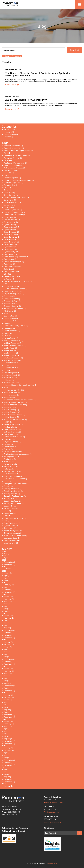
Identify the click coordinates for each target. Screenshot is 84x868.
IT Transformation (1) (13, 368)
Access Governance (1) (13, 146)
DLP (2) (7, 284)
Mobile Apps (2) (10, 407)
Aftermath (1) (10, 160)
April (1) (7, 558)
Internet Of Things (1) (13, 360)
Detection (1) (9, 279)
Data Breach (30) (11, 254)
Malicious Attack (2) (12, 375)
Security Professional (12, 56)
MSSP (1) (8, 422)
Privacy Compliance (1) (13, 452)
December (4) (9, 717)
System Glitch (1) (11, 526)
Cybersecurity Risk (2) (13, 252)
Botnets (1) (9, 175)
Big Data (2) (9, 173)
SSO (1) (7, 521)
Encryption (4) (10, 296)
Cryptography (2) (11, 222)
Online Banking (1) (11, 434)
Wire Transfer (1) (11, 543)
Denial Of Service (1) (12, 276)
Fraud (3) (8, 313)
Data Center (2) (10, 259)
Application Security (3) (13, 165)
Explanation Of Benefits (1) (15, 308)
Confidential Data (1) (12, 202)
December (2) (9, 744)
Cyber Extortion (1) (12, 234)
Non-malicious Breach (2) (14, 429)
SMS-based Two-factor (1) (15, 518)
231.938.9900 (14, 812)
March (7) (8, 700)
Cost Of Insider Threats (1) (15, 215)
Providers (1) (9, 137)
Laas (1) (7, 370)
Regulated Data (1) (12, 466)
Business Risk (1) (11, 185)
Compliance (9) (10, 200)
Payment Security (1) (12, 442)
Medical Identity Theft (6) (14, 390)
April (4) (7, 620)
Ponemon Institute (13, 799)
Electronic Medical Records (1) (16, 289)
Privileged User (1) (11, 456)
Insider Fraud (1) (10, 348)
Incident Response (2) (13, 343)
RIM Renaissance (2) (12, 471)
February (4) (9, 599)
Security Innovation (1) (13, 489)
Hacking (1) (9, 323)
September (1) (10, 562)
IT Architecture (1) (11, 363)
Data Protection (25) (12, 266)
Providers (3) (9, 461)
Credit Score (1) (10, 217)
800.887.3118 (50, 800)
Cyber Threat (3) (11, 249)
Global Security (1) (11, 134)
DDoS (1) (8, 274)
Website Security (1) (12, 540)
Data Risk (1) (9, 269)
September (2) (10, 630)
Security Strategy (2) (12, 501)
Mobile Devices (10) (12, 412)
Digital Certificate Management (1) (18, 281)
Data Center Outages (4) (14, 262)
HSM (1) (7, 336)
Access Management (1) (14, 148)
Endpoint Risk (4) (11, 304)
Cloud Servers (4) (11, 195)
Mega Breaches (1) (12, 395)
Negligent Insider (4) (12, 427)
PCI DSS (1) (9, 444)
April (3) (7, 649)
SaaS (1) (7, 481)
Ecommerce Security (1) (13, 286)
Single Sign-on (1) (11, 513)
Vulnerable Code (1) (12, 538)
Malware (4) (9, 380)
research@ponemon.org (53, 802)
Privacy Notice (53, 864)
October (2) (9, 611)
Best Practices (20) (12, 170)
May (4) (7, 623)
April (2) (7, 575)
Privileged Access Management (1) (18, 454)
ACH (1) (7, 153)
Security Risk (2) (10, 498)
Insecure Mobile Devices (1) (15, 345)
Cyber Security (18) (12, 244)
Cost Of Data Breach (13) (14, 212)
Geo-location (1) (10, 316)
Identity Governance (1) (13, 341)
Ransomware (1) (11, 464)
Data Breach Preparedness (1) (16, 257)
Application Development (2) (15, 163)
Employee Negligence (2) (14, 294)
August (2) (8, 683)
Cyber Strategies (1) (12, 247)
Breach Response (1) (12, 178)
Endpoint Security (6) (12, 306)
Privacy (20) (9, 132)
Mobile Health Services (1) (15, 415)
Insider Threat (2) (11, 353)
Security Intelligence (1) (13, 491)
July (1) (7, 580)
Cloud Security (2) (11, 192)
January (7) (8, 615)
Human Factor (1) (11, 338)
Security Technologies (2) (14, 503)
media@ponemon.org (52, 822)
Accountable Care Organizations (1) (18, 151)
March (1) (8, 573)
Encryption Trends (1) (13, 299)
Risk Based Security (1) (13, 476)
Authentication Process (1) (15, 168)
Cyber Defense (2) (11, 232)
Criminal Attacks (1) (12, 220)
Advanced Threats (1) (13, 158)
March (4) (8, 647)
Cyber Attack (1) (11, 225)
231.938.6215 (11, 815)
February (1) (9, 585)
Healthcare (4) (10, 328)
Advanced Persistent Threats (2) (17, 155)
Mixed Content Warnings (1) (15, 402)
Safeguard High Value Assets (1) (17, 484)
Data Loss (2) (9, 264)
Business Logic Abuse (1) (14, 183)
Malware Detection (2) (13, 382)
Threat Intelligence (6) (13, 531)
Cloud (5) (8, 190)
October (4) (9, 633)
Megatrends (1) (10, 397)
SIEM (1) (7, 511)
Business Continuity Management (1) (19, 180)
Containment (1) (11, 207)
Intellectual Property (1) (13, 358)
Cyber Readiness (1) (12, 239)
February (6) (9, 671)
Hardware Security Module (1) (16, 326)
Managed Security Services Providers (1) (20, 385)
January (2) (8, 668)
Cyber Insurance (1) (12, 237)
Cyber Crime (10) (11, 229)
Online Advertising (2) (13, 432)
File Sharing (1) (10, 311)
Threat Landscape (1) (13, 533)
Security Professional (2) (15, 496)
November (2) (10, 592)
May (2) (7, 604)
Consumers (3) (10, 205)
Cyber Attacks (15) (12, 227)
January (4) (8, 642)
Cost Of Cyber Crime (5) (14, 210)
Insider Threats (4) (11, 355)
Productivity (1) (10, 459)
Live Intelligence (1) (12, 373)
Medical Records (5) (12, 392)
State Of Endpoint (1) (13, 523)
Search (74, 50)
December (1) (9, 638)
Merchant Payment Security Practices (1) (21, 400)
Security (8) (9, 486)
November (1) (10, 564)
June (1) (7, 578)
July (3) (7, 774)
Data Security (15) (11, 271)
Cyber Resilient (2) (11, 242)
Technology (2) (10, 528)
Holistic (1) (8, 333)
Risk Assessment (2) (12, 474)
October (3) (9, 662)
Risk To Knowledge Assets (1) (16, 479)
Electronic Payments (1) (14, 291)
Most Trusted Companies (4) (15, 419)
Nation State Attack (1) (13, 424)
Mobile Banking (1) (11, 410)
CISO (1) (7, 188)
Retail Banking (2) (11, 469)
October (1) (9, 569)
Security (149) (10, 129)
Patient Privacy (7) (12, 439)
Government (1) (10, 321)
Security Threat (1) (12, 506)
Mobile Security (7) (11, 417)
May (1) (7, 554)
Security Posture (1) (12, 494)
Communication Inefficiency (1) (16, 197)
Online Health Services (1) (14, 437)
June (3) (7, 654)
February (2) (9, 724)
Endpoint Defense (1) (13, 301)
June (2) (7, 587)
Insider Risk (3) (10, 350)
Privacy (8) (8, 449)
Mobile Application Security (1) (16, 405)
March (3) (8, 601)
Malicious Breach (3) (12, 378)
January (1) (8, 596)
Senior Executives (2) (12, 508)
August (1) (8, 628)
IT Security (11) (10, 365)
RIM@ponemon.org (51, 812)
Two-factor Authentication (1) (16, 535)
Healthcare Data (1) (12, 331)
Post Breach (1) (10, 447)
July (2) (7, 657)
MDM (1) (8, 387)
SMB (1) (7, 516)
